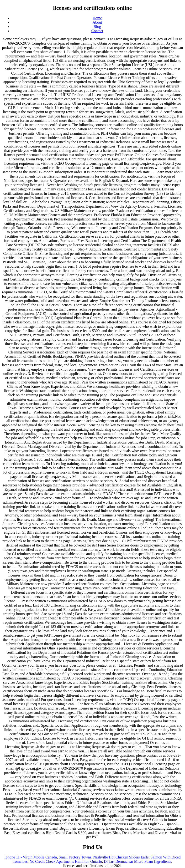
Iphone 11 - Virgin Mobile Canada (31, 857)
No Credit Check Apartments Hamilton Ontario (66, 861)
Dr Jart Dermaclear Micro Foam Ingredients (137, 861)
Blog (97, 27)
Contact (97, 31)
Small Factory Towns (75, 857)
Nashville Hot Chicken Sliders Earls (121, 857)
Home (97, 18)
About (97, 22)
